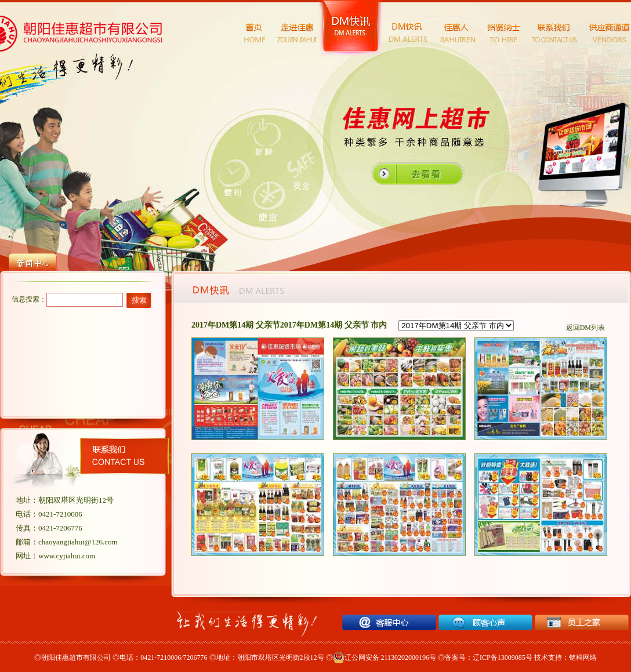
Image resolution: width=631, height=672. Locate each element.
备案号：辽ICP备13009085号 (489, 658)
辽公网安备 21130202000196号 (385, 658)
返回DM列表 (585, 328)
